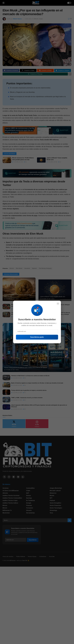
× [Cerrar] (58, 304)
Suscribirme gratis (37, 337)
